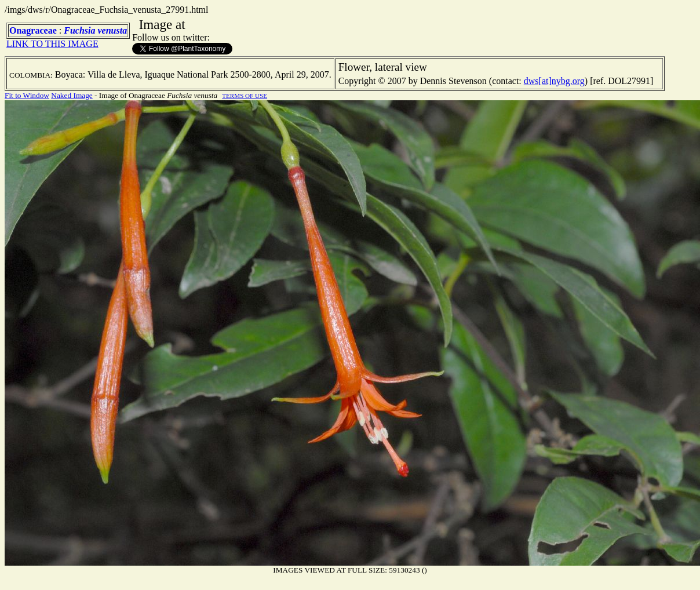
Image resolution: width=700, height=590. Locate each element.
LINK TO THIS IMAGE (52, 44)
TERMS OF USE (245, 96)
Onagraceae (33, 30)
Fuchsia (79, 30)
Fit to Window (27, 95)
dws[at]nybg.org (554, 81)
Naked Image (72, 95)
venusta (112, 30)
